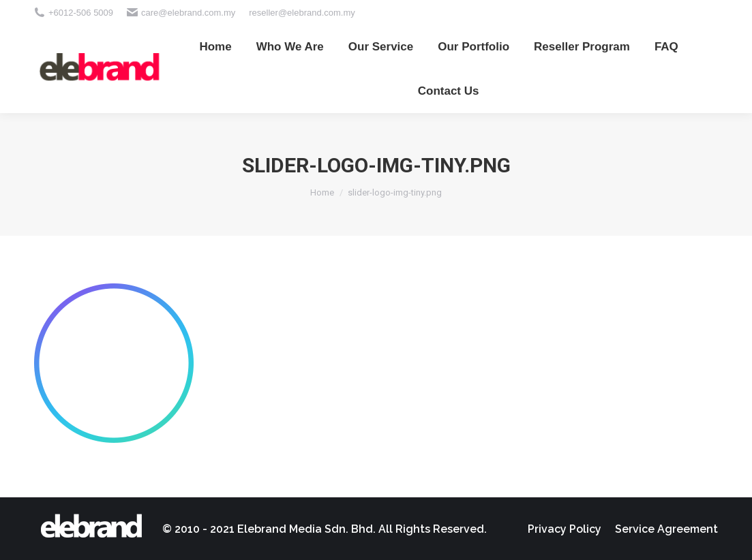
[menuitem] (215, 47)
